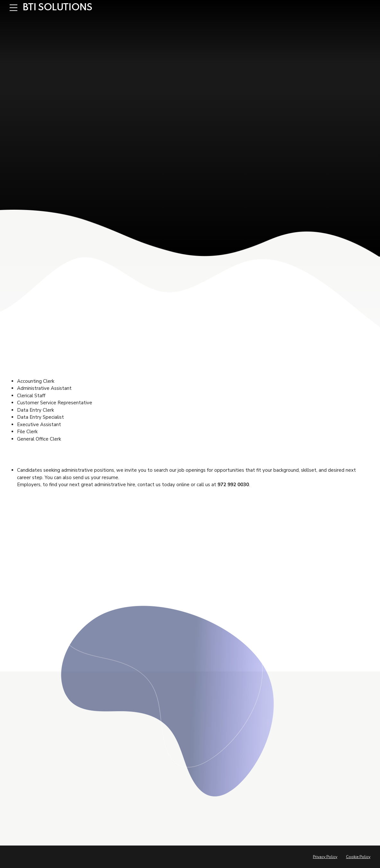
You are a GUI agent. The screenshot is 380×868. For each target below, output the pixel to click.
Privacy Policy (325, 857)
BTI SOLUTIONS (57, 8)
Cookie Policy (358, 857)
